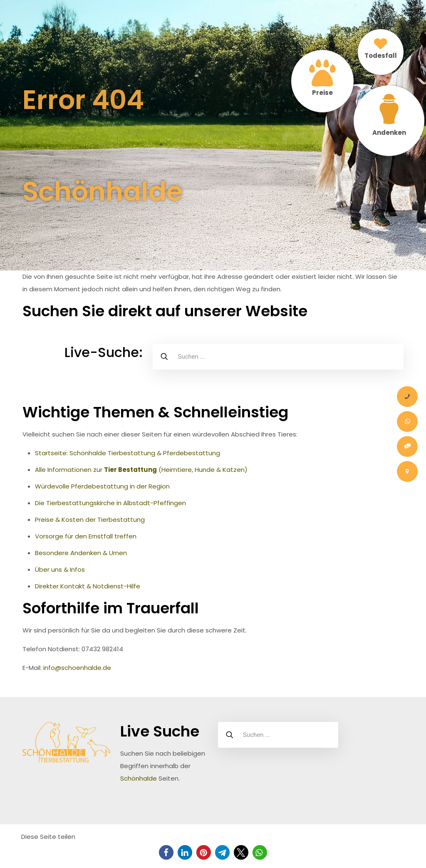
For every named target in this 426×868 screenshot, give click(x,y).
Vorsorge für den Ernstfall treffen (86, 536)
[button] (166, 852)
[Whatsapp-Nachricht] (407, 422)
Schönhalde (139, 778)
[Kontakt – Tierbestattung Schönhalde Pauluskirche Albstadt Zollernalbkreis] (407, 471)
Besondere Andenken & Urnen (81, 553)
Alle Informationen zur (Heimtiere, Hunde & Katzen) (141, 470)
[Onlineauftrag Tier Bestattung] (407, 446)
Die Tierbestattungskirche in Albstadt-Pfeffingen (110, 503)
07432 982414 (102, 649)
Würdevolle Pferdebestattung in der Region (102, 486)
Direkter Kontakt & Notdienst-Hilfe (88, 586)
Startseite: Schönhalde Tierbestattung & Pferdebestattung (128, 453)
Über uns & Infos (60, 569)
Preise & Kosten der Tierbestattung (90, 520)
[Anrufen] (407, 397)
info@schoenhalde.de (77, 668)
